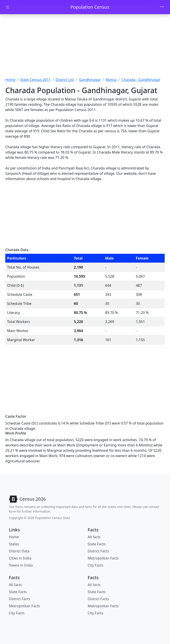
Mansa (111, 80)
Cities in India (20, 558)
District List (65, 80)
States (14, 544)
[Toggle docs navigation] (8, 7)
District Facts (98, 551)
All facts (94, 537)
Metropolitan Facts (103, 558)
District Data (19, 551)
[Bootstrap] (27, 499)
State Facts (97, 544)
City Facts (96, 565)
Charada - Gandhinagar (141, 80)
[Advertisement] (85, 47)
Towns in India (21, 565)
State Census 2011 (35, 80)
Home (10, 80)
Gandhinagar (90, 80)
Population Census (90, 7)
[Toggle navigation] (162, 7)
